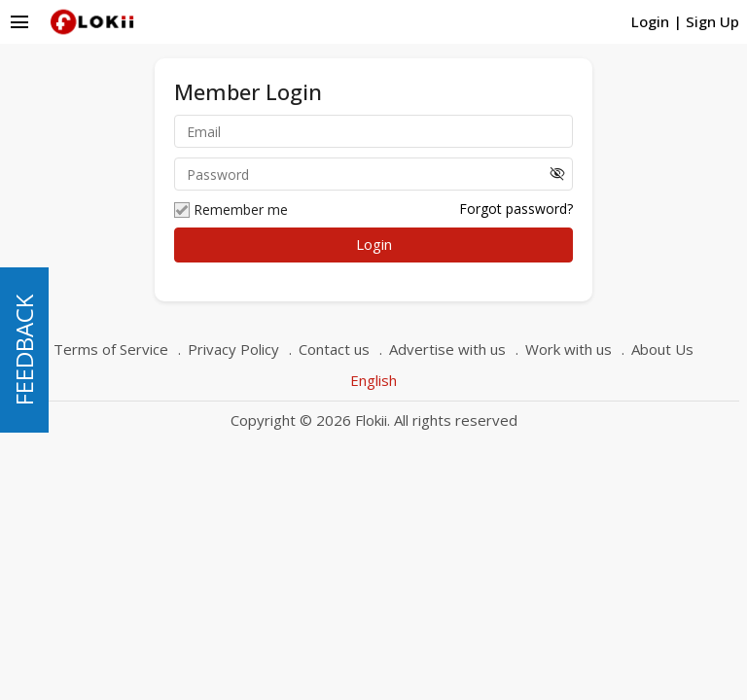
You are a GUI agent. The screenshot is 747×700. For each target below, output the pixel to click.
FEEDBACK (24, 350)
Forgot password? (516, 209)
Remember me (231, 210)
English (373, 380)
